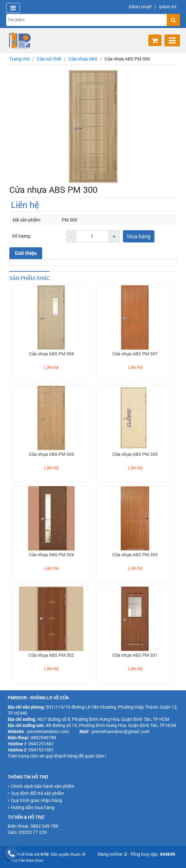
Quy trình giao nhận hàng (37, 800)
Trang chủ (19, 59)
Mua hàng (139, 236)
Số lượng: (22, 236)
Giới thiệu (26, 253)
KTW (45, 854)
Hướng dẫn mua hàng (33, 807)
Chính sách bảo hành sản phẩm (43, 786)
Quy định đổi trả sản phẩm (37, 793)
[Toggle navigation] (13, 8)
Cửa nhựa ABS (83, 59)
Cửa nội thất (49, 59)
